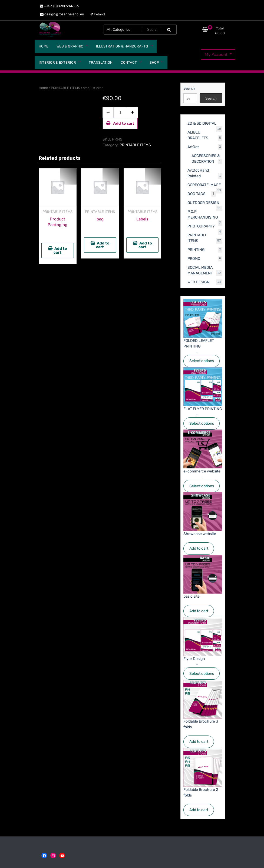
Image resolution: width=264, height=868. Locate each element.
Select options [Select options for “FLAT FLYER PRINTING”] (202, 423)
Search (189, 88)
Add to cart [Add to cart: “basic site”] (199, 611)
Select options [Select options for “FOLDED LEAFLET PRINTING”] (202, 361)
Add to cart (124, 123)
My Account (217, 55)
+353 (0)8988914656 (59, 6)
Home (43, 88)
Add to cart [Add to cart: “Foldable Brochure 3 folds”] (199, 742)
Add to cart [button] (60, 251)
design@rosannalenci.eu (62, 14)
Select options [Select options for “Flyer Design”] (202, 674)
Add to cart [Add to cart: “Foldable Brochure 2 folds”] (199, 810)
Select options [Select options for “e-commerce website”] (202, 486)
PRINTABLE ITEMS (65, 88)
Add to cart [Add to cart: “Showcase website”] (199, 548)
